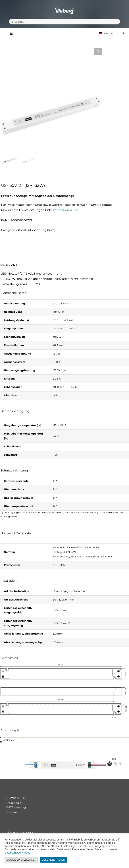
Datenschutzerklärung (17, 853)
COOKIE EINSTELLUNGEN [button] (21, 860)
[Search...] (64, 22)
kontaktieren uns (65, 210)
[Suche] (12, 22)
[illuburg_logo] (64, 7)
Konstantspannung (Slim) (37, 230)
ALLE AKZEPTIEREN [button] (54, 860)
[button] (98, 51)
